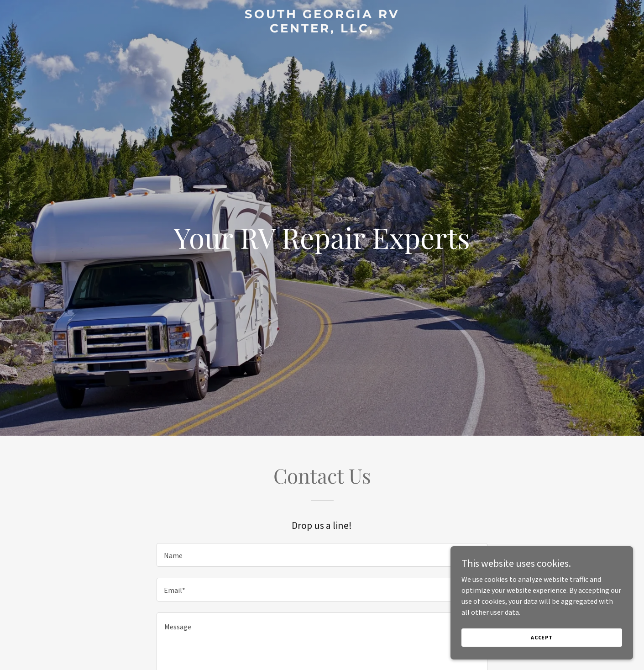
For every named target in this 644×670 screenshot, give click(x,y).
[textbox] (322, 555)
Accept (542, 650)
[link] (322, 30)
